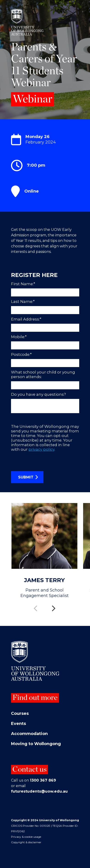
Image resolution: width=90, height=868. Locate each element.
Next (54, 605)
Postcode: (22, 354)
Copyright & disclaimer (26, 842)
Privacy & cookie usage (26, 837)
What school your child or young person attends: (43, 374)
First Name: (24, 284)
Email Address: (27, 319)
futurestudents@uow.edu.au (39, 791)
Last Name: (23, 301)
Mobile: (19, 337)
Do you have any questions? (38, 394)
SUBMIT (26, 477)
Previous (36, 605)
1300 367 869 (43, 780)
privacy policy (41, 449)
